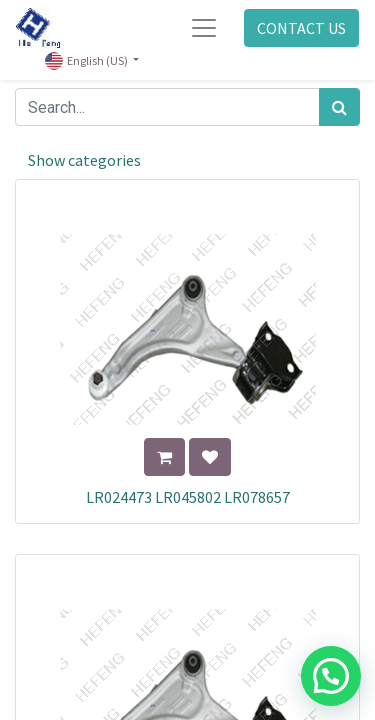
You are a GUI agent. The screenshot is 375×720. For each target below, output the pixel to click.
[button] (164, 457)
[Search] (339, 107)
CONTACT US (301, 28)
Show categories (84, 160)
